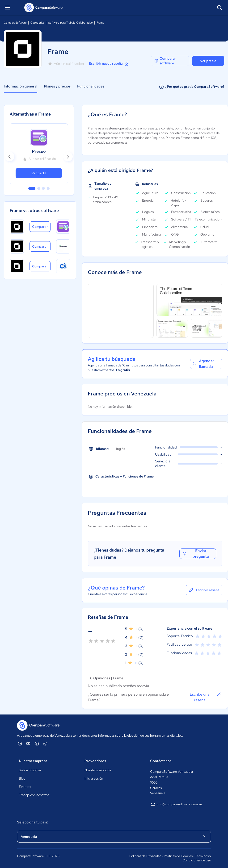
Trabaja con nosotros (34, 795)
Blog (22, 778)
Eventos (25, 787)
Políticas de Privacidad (145, 856)
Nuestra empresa (33, 761)
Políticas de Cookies (178, 856)
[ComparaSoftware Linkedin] (20, 743)
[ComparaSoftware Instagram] (45, 743)
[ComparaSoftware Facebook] (37, 743)
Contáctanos (161, 761)
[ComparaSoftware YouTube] (28, 743)
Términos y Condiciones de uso (197, 858)
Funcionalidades (91, 86)
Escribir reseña (204, 590)
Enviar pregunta (196, 554)
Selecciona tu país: (32, 822)
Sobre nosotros (30, 770)
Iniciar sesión (94, 778)
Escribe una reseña (206, 697)
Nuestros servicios (98, 770)
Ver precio (208, 61)
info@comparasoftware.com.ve (176, 804)
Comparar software (165, 61)
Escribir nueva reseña (109, 64)
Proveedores (95, 761)
